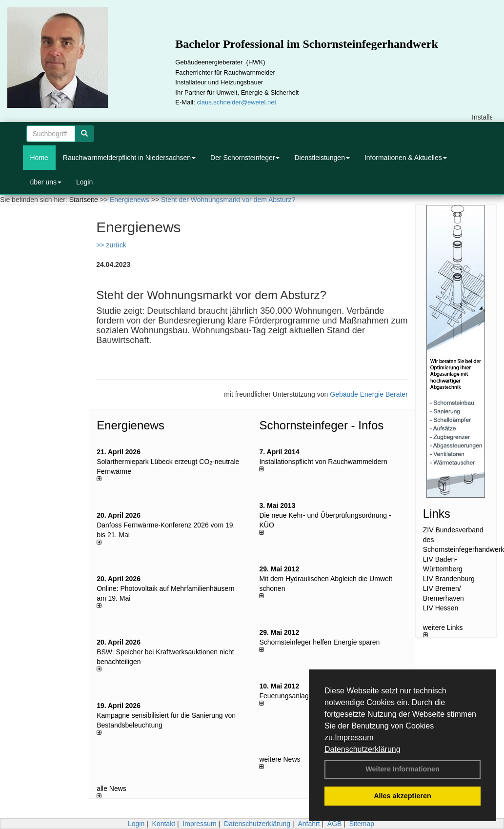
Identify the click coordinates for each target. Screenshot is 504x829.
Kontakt (164, 824)
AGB (335, 824)
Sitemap (362, 824)
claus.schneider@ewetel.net (236, 102)
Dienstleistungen (322, 158)
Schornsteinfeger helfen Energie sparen (319, 642)
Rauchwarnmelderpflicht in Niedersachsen (129, 158)
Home (39, 158)
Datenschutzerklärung (363, 749)
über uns (46, 182)
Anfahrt (309, 824)
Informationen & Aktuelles (406, 158)
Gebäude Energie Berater (369, 394)
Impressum (354, 738)
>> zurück (111, 245)
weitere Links (443, 630)
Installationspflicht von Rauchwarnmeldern (323, 462)
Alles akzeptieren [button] (403, 796)
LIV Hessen (441, 608)
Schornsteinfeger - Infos (321, 425)
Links (437, 514)
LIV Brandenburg (449, 579)
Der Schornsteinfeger (245, 158)
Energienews (131, 425)
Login (84, 182)
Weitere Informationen (403, 769)
